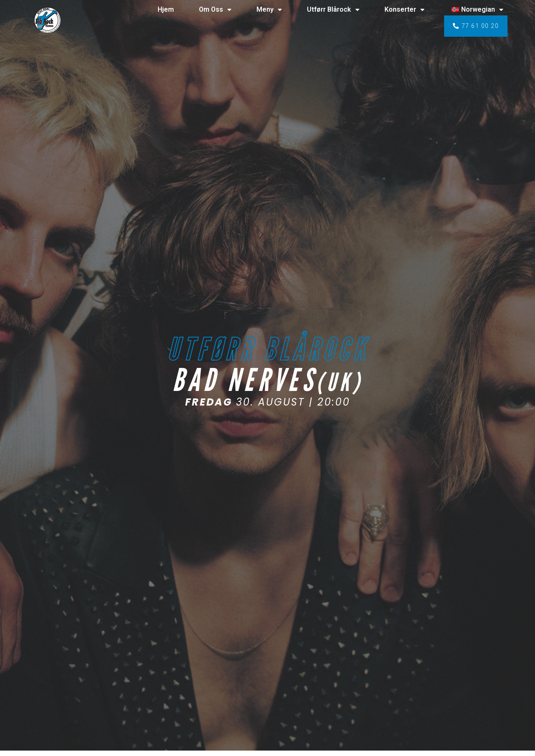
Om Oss (215, 10)
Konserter (404, 10)
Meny (269, 10)
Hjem (166, 9)
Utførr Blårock (333, 10)
